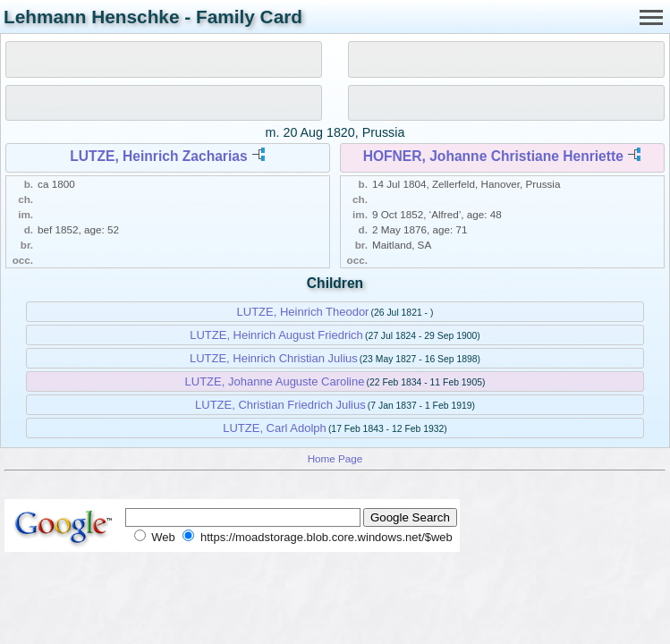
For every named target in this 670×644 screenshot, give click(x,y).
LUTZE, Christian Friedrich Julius (280, 405)
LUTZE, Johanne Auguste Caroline (275, 381)
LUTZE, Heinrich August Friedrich (276, 335)
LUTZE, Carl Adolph (275, 428)
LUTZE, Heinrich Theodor (303, 312)
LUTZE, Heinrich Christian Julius (274, 358)
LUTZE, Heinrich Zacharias (158, 156)
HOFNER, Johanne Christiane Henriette (493, 156)
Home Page (335, 458)
